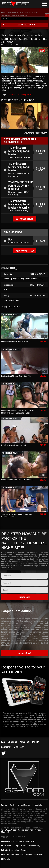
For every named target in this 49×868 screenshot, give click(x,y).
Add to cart (22, 251)
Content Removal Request (36, 855)
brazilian (30, 95)
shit (14, 95)
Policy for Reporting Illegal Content (14, 850)
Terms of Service (24, 805)
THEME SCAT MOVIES (27, 12)
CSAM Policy (6, 846)
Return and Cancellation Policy (12, 855)
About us (25, 742)
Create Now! (25, 597)
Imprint (36, 742)
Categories (12, 12)
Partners (6, 747)
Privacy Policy (38, 805)
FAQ (3, 742)
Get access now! (25, 219)
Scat (18, 95)
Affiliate (19, 747)
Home (3, 12)
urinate (10, 95)
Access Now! (25, 653)
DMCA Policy (6, 859)
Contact (12, 742)
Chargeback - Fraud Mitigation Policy (27, 846)
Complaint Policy (7, 841)
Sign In (12, 805)
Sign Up (4, 805)
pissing (23, 95)
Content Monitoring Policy (26, 841)
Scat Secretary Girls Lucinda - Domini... (15, 15)
